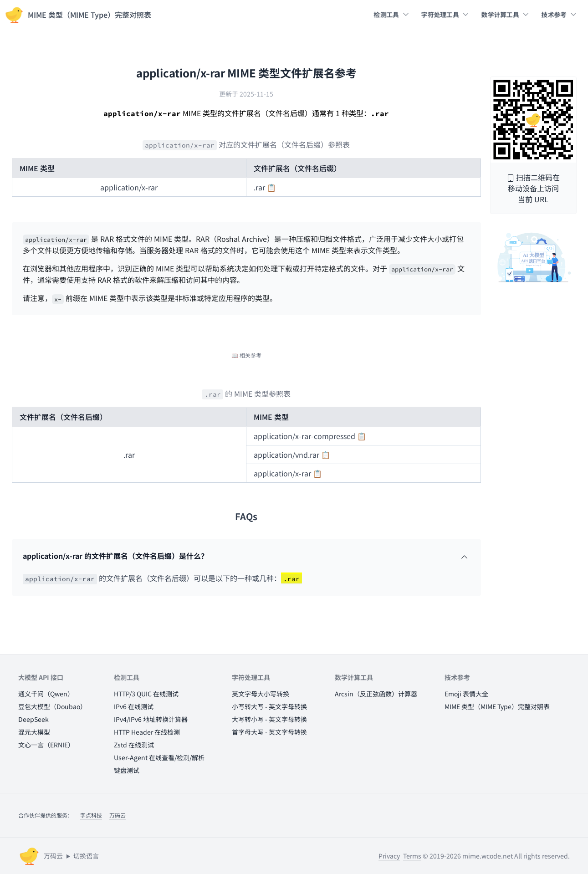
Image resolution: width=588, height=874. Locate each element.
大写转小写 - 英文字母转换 (269, 719)
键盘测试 (127, 770)
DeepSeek (33, 719)
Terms (412, 856)
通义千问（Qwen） (46, 694)
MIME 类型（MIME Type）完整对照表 (497, 706)
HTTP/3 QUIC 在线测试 (146, 694)
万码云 (118, 815)
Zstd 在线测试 (134, 745)
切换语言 (86, 856)
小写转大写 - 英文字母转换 (269, 706)
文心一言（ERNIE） (46, 745)
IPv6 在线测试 (134, 706)
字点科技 (91, 815)
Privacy (389, 856)
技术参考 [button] (559, 15)
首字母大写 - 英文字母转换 (269, 732)
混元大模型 (34, 732)
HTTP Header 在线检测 (147, 732)
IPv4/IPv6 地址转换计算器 (151, 719)
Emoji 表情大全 (466, 694)
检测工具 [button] (391, 15)
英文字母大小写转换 (261, 694)
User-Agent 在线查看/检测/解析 (159, 757)
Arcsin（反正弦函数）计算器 (376, 694)
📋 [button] (271, 187)
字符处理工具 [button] (445, 15)
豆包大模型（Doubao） (52, 706)
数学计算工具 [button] (505, 15)
